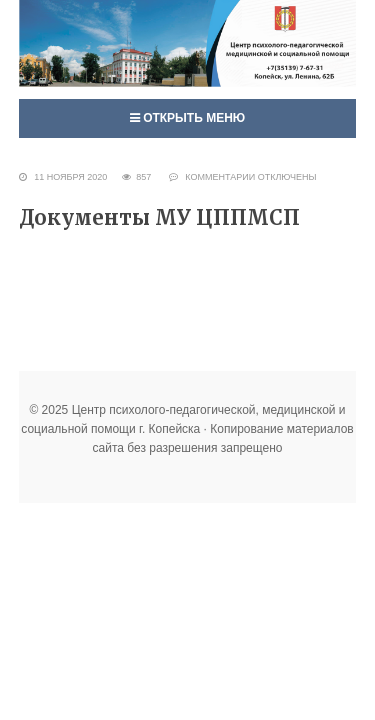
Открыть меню (187, 118)
